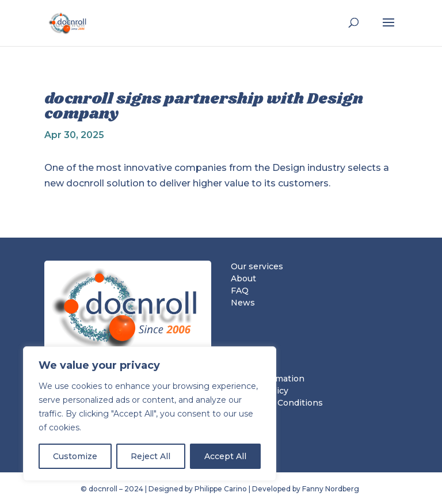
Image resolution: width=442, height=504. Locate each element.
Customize (75, 456)
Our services (257, 266)
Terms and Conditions (277, 403)
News (243, 303)
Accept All (225, 456)
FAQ (240, 291)
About (243, 278)
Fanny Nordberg (331, 489)
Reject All (150, 456)
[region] (150, 414)
